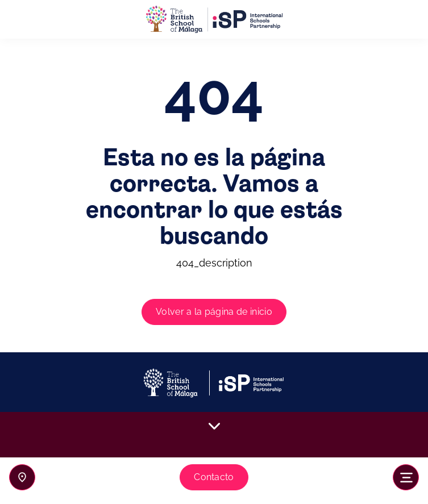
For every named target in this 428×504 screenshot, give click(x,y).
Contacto (214, 477)
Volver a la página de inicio (214, 312)
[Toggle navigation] (406, 477)
